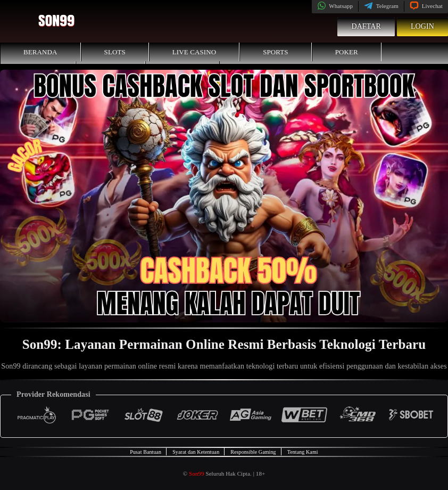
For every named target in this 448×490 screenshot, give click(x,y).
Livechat (426, 6)
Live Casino (194, 52)
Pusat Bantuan (146, 452)
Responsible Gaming (253, 452)
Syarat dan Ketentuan (196, 452)
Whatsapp (335, 6)
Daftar (366, 26)
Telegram (381, 6)
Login (422, 26)
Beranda (40, 52)
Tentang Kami (303, 452)
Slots (115, 52)
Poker (347, 52)
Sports (276, 52)
